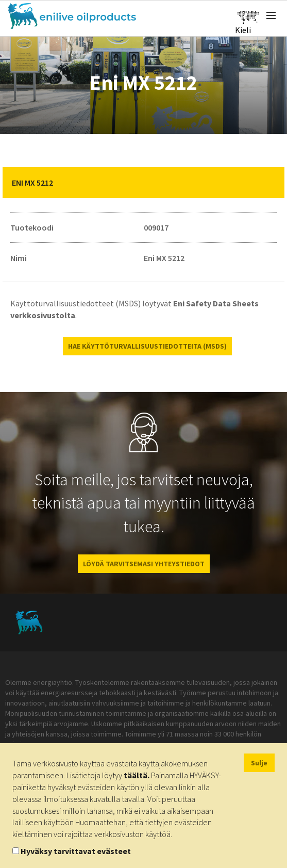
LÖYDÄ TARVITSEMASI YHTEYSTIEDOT (144, 564)
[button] (269, 183)
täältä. (137, 775)
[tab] (143, 183)
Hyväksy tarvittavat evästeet (76, 851)
